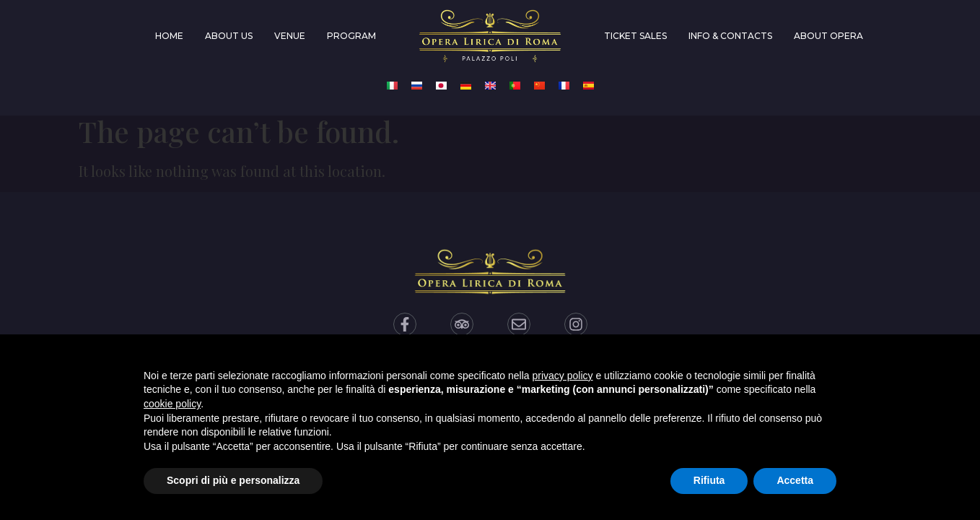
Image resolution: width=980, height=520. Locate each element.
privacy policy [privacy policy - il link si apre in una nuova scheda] (563, 376)
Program (351, 36)
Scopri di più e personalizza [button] (233, 480)
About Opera (828, 36)
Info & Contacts (730, 36)
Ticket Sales (635, 36)
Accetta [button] (795, 480)
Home (169, 36)
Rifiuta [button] (709, 480)
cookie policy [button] (172, 404)
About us (229, 36)
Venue (290, 36)
